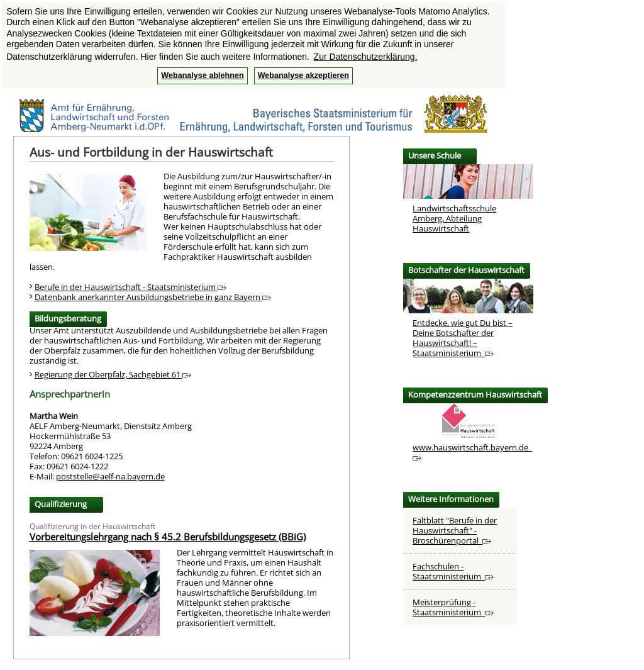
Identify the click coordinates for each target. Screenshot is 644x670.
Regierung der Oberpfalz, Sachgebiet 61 (113, 374)
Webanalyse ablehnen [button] (202, 75)
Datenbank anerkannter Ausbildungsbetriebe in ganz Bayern (153, 297)
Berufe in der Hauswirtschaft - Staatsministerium (130, 287)
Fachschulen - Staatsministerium (453, 571)
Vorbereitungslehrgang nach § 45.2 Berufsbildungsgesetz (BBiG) (168, 537)
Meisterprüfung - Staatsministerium (453, 607)
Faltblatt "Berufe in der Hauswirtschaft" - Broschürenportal (455, 530)
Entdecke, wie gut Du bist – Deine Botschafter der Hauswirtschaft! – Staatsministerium (463, 338)
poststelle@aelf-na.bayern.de (110, 476)
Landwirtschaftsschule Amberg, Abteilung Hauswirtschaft (454, 218)
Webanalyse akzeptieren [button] (303, 75)
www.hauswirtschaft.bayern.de (472, 451)
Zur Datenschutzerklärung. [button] (366, 57)
